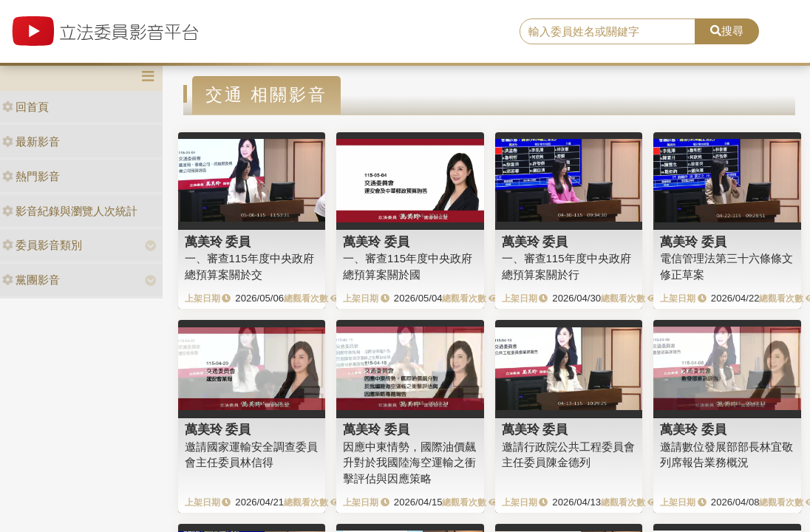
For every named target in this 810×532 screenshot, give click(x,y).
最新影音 (31, 141)
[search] (607, 32)
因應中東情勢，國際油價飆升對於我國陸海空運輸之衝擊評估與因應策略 (409, 463)
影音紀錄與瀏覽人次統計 (70, 211)
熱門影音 (31, 176)
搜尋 (727, 31)
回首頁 (25, 107)
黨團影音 (31, 280)
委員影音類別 (42, 245)
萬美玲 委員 (218, 242)
